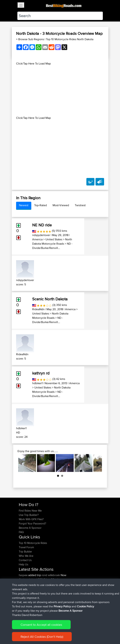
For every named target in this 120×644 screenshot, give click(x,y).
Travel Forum (26, 547)
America (37, 239)
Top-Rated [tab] (41, 205)
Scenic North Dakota (50, 299)
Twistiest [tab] (80, 205)
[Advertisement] (60, 91)
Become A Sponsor (30, 528)
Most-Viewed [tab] (61, 205)
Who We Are (26, 556)
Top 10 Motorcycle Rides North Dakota (70, 39)
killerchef (24, 584)
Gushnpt (24, 579)
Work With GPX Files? (31, 519)
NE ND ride (42, 225)
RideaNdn (38, 309)
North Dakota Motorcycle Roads (52, 241)
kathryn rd (41, 373)
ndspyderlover (41, 235)
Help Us (24, 564)
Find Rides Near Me (30, 511)
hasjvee (24, 575)
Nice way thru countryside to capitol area (70, 597)
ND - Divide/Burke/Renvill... (52, 246)
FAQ (21, 532)
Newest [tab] (24, 205)
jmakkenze (25, 592)
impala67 (25, 597)
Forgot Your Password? (32, 523)
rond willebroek (51, 575)
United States (54, 239)
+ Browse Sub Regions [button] (30, 39)
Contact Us (25, 560)
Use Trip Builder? (29, 515)
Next (97, 463)
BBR (40, 579)
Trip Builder (25, 552)
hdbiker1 (37, 383)
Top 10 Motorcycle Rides (33, 543)
